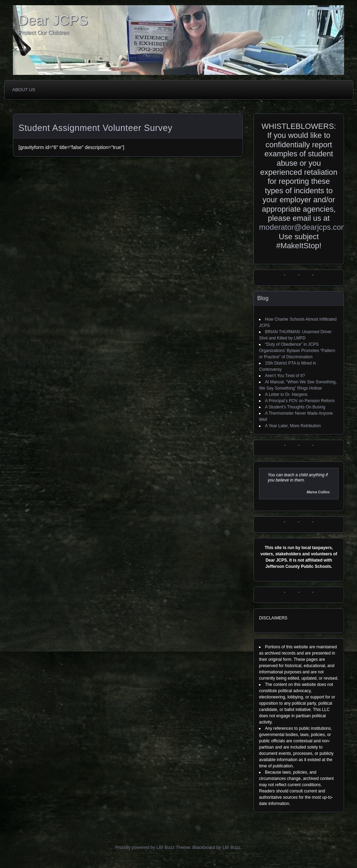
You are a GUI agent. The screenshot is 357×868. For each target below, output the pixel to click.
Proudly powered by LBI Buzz (145, 847)
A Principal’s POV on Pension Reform (300, 401)
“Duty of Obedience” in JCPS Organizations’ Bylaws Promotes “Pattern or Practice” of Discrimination (297, 351)
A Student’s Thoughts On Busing (295, 407)
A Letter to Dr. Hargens (286, 394)
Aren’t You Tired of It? (285, 376)
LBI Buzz (231, 847)
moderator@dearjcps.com (303, 227)
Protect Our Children (44, 33)
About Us (24, 90)
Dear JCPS (53, 20)
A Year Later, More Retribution (293, 426)
